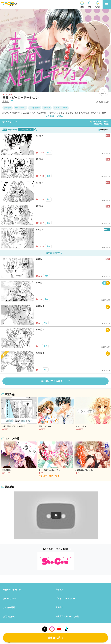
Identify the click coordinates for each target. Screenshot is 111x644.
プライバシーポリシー (65, 599)
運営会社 (60, 607)
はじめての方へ (10, 599)
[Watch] (56, 515)
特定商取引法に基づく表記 (67, 616)
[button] (82, 4)
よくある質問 (9, 607)
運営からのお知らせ (12, 589)
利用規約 (60, 589)
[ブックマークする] (104, 91)
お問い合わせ (9, 616)
